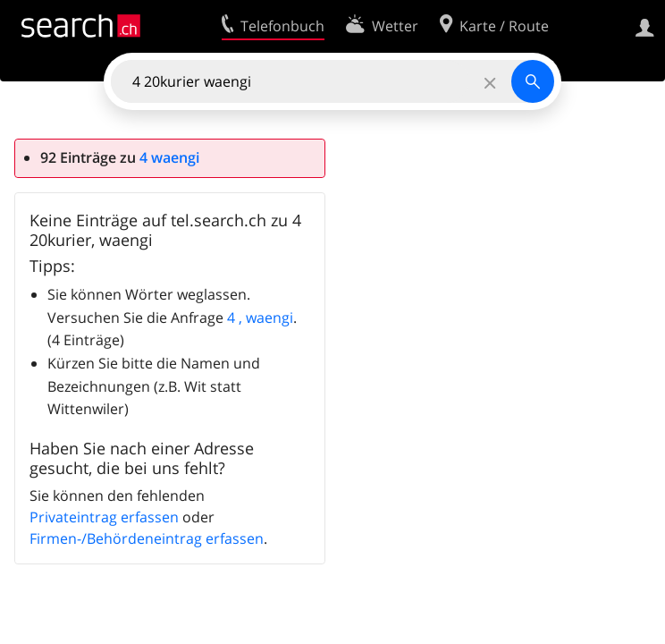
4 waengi (169, 157)
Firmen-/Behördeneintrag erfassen (147, 538)
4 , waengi (260, 318)
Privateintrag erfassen (104, 517)
